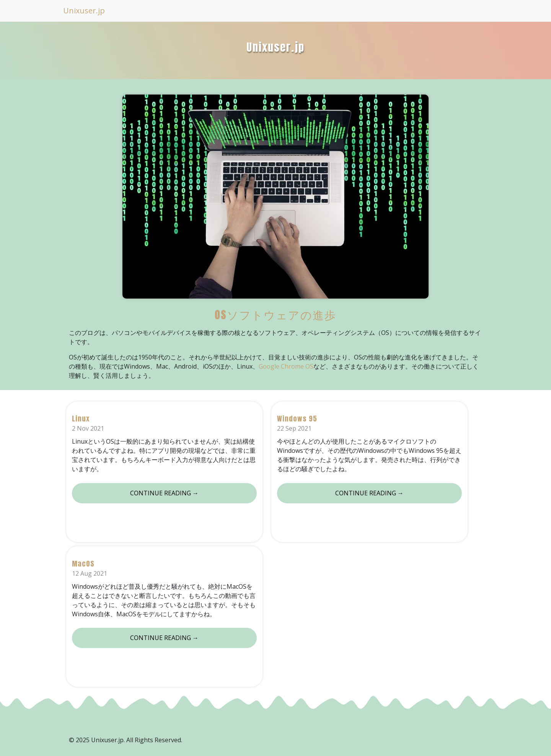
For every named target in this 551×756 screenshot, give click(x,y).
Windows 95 (297, 419)
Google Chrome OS (286, 366)
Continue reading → (164, 493)
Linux (81, 419)
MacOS (83, 564)
